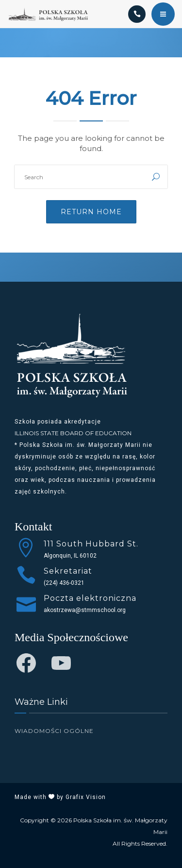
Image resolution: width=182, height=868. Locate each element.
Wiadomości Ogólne (54, 731)
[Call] (137, 14)
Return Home (91, 212)
